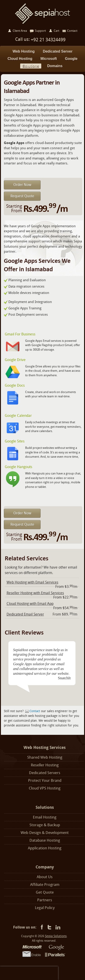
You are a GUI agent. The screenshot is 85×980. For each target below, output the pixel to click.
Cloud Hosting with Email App (30, 604)
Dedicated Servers (45, 773)
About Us (45, 877)
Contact (35, 711)
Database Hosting (45, 840)
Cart (56, 31)
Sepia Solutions (56, 936)
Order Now (22, 185)
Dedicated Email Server (25, 614)
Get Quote (45, 892)
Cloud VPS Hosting (45, 788)
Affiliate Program (45, 885)
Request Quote (22, 196)
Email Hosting (45, 817)
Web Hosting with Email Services (32, 582)
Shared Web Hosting (45, 757)
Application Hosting (45, 848)
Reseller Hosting (45, 765)
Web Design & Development (45, 833)
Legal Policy (45, 908)
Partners (45, 900)
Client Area (20, 31)
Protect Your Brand (45, 781)
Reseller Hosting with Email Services (35, 593)
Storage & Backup (45, 825)
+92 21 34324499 (48, 40)
